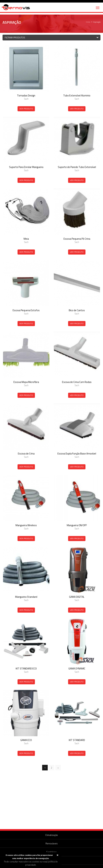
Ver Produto (26, 109)
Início (88, 22)
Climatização (51, 835)
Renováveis (52, 843)
